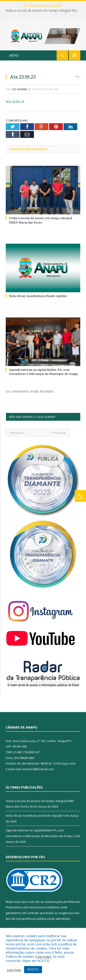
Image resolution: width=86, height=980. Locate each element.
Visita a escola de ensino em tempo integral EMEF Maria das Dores (44, 11)
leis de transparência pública (26, 919)
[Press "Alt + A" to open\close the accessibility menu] (80, 496)
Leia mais (43, 956)
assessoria (37, 907)
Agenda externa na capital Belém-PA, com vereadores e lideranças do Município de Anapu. (44, 372)
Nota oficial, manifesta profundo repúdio (38, 296)
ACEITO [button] (33, 969)
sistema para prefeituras (62, 902)
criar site (34, 902)
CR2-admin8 (19, 89)
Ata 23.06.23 (15, 102)
